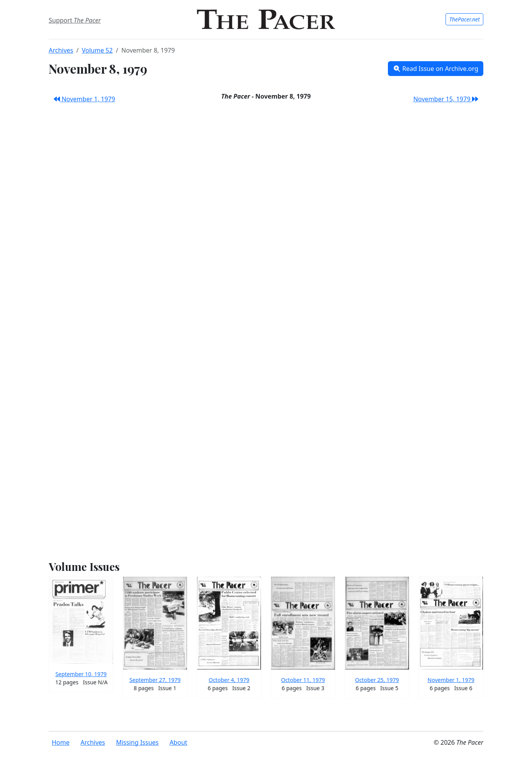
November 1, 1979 (85, 99)
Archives (61, 50)
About (178, 742)
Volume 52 (97, 50)
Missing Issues (137, 742)
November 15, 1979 (446, 99)
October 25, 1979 (377, 680)
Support (75, 20)
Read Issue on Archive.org (436, 69)
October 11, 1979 (303, 680)
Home (61, 742)
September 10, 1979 (81, 674)
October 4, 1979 (229, 680)
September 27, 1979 (155, 680)
